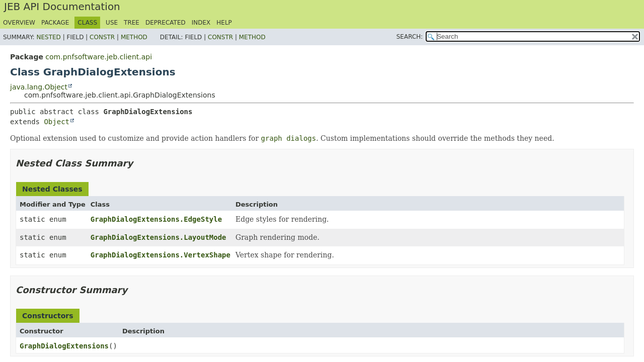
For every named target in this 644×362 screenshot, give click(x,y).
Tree (132, 23)
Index (201, 23)
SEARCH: (410, 37)
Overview (19, 23)
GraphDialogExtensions (64, 346)
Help (224, 23)
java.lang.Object (39, 87)
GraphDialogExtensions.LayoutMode (158, 237)
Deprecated (166, 23)
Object (57, 122)
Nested (48, 37)
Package (55, 23)
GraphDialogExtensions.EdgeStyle (156, 219)
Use (112, 23)
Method (134, 37)
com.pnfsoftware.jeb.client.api (99, 57)
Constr (102, 37)
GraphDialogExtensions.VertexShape (160, 255)
